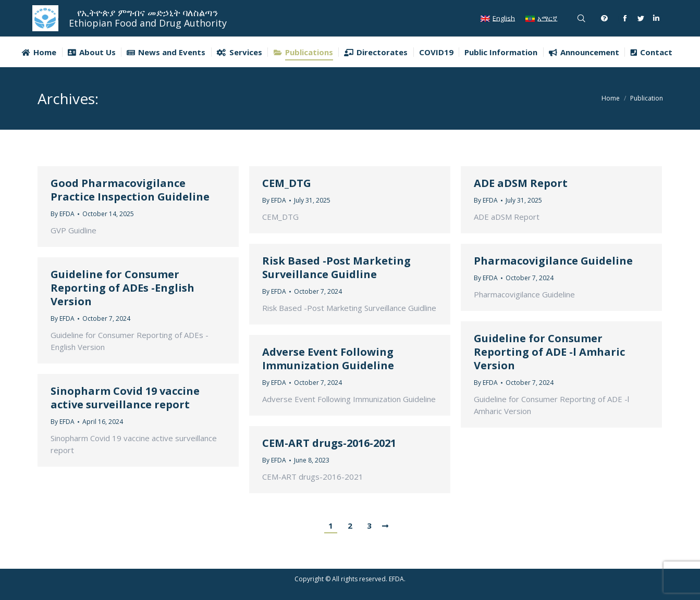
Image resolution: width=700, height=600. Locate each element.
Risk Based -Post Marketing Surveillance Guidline (336, 268)
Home (611, 98)
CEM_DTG (287, 183)
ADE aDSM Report (521, 183)
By (63, 214)
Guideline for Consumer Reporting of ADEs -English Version (122, 288)
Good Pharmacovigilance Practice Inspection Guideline (130, 190)
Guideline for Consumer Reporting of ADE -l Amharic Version (549, 352)
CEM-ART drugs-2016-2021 (329, 443)
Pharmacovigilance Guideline (553, 261)
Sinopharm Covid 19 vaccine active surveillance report (125, 398)
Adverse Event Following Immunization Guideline (328, 359)
